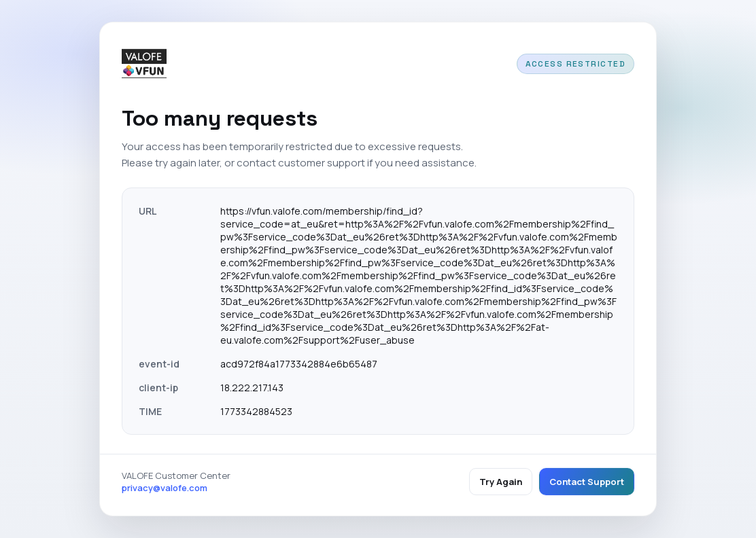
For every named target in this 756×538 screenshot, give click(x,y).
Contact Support (587, 482)
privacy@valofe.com (165, 488)
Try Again (501, 482)
